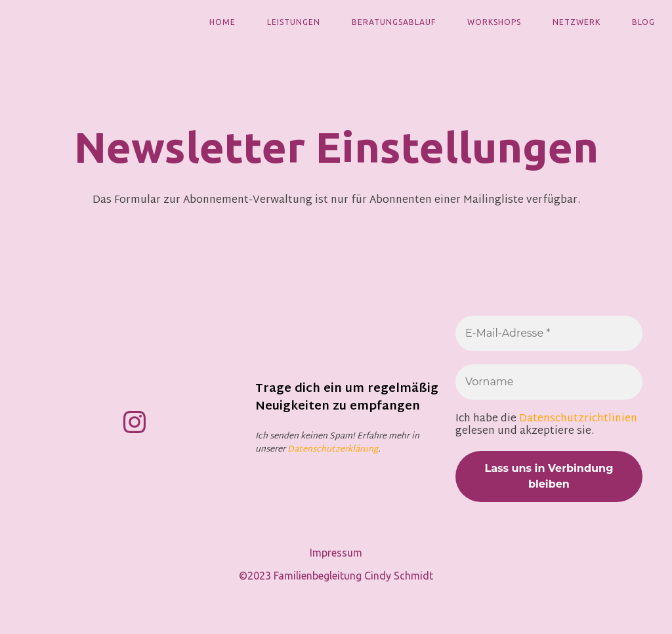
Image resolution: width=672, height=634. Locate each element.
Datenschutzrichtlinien (578, 419)
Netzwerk (577, 22)
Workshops (494, 22)
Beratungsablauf (394, 22)
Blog (643, 22)
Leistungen (294, 22)
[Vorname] (549, 382)
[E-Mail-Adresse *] (549, 333)
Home (222, 22)
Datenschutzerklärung (333, 450)
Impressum (336, 553)
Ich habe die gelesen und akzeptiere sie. (546, 425)
